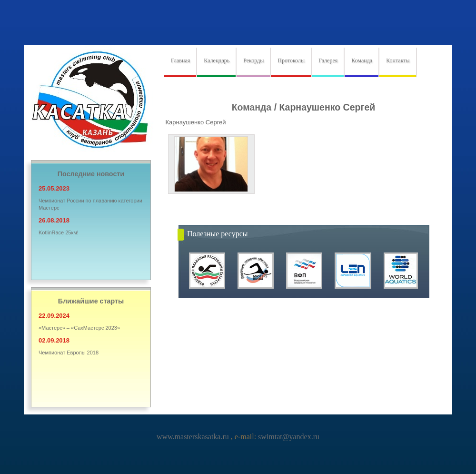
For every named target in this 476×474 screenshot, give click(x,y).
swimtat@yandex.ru (288, 437)
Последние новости (91, 174)
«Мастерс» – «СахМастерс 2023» (79, 328)
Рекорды (253, 61)
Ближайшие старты (91, 301)
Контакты (398, 61)
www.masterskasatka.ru (194, 437)
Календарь (217, 61)
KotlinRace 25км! (59, 232)
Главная (180, 61)
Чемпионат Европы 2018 (69, 353)
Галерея (328, 61)
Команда (362, 61)
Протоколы (291, 61)
